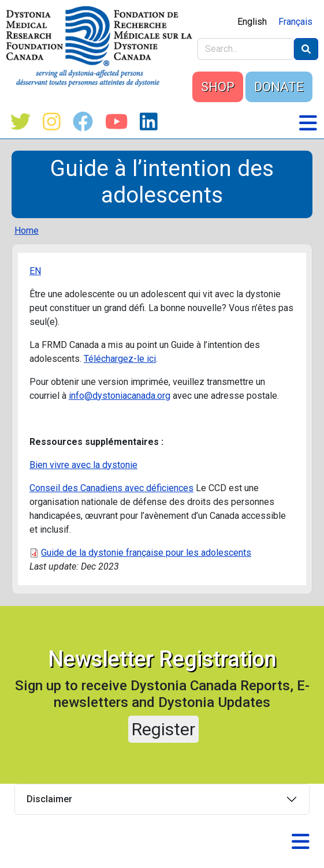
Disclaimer (49, 799)
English (252, 22)
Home (27, 231)
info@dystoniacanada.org (120, 396)
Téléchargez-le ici (120, 359)
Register (163, 729)
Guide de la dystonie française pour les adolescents (146, 553)
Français (295, 22)
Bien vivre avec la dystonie (83, 465)
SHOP (218, 87)
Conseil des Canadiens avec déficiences (111, 488)
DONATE (279, 87)
